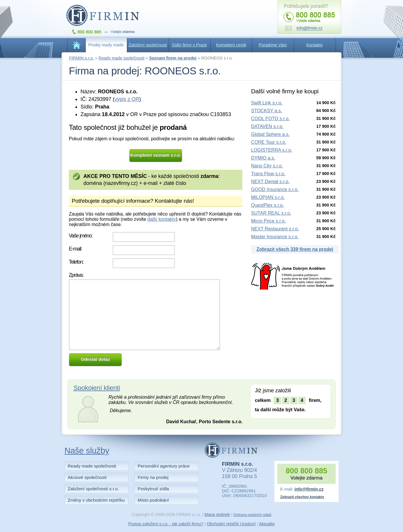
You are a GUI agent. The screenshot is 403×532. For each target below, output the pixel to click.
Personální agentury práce (164, 466)
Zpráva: (76, 275)
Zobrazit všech (295, 249)
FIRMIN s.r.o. (82, 58)
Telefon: (76, 262)
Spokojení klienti (97, 388)
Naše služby (87, 451)
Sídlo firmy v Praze (189, 45)
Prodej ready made (106, 45)
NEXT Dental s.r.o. (270, 182)
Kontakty (315, 45)
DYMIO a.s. (263, 158)
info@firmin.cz (309, 489)
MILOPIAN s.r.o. (268, 197)
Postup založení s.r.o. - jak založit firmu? (166, 524)
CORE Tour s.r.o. (269, 142)
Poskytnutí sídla (153, 489)
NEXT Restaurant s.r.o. (275, 229)
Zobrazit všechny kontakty (302, 497)
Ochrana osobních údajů (252, 515)
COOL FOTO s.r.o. (270, 119)
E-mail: (75, 249)
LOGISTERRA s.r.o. (272, 150)
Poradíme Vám (273, 45)
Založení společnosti (148, 45)
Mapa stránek (217, 514)
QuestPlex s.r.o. (268, 205)
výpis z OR (127, 99)
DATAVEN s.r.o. (267, 126)
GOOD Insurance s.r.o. (275, 189)
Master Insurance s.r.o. (275, 237)
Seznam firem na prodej (173, 58)
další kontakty (162, 219)
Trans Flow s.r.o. (268, 174)
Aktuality (267, 524)
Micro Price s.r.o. (268, 221)
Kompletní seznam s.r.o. (156, 155)
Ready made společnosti (122, 58)
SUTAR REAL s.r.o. (271, 213)
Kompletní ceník (231, 45)
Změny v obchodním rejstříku (96, 500)
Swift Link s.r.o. (267, 103)
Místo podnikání (153, 500)
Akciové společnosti (87, 477)
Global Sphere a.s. (270, 134)
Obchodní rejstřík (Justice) (231, 524)
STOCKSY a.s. (267, 111)
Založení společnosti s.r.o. (93, 489)
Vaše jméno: (81, 236)
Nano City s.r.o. (267, 166)
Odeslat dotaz (95, 359)
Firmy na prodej (153, 477)
